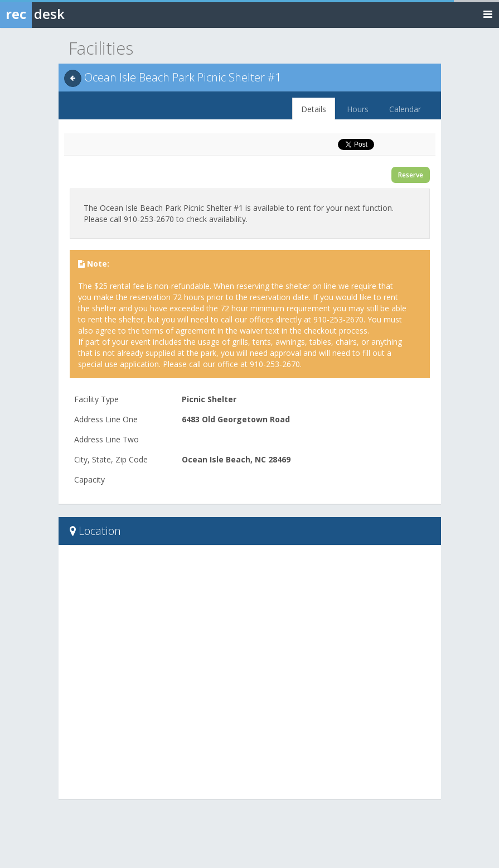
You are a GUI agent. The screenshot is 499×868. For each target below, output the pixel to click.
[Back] (73, 78)
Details (314, 109)
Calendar (405, 109)
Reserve (411, 175)
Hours (358, 109)
